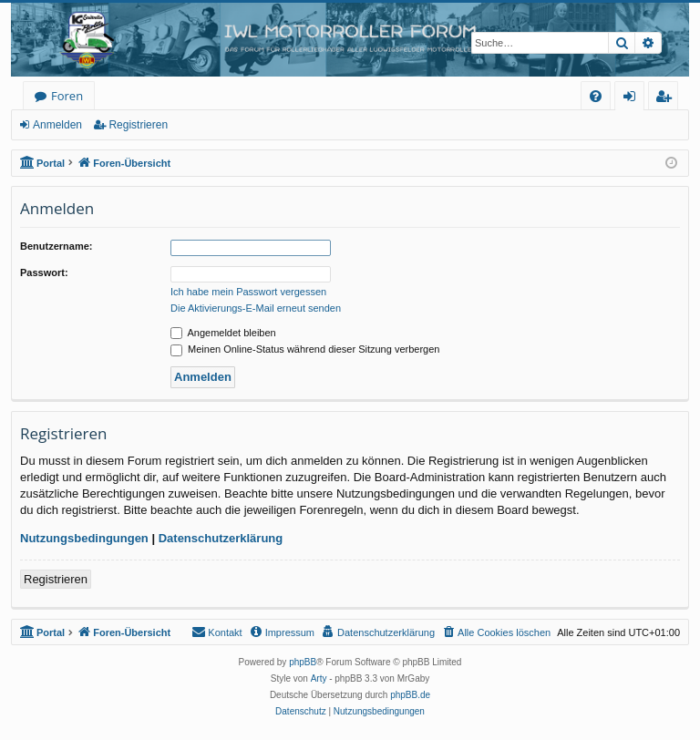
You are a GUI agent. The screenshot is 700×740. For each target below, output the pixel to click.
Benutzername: (56, 246)
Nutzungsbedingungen (84, 538)
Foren (67, 96)
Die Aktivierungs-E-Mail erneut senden (256, 308)
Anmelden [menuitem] (634, 99)
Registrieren (138, 125)
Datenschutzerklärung (221, 538)
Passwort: (44, 272)
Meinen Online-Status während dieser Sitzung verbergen (305, 349)
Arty (319, 678)
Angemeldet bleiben (223, 333)
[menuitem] (596, 96)
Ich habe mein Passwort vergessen (248, 292)
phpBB (303, 662)
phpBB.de (410, 695)
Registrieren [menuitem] (667, 99)
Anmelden (57, 125)
